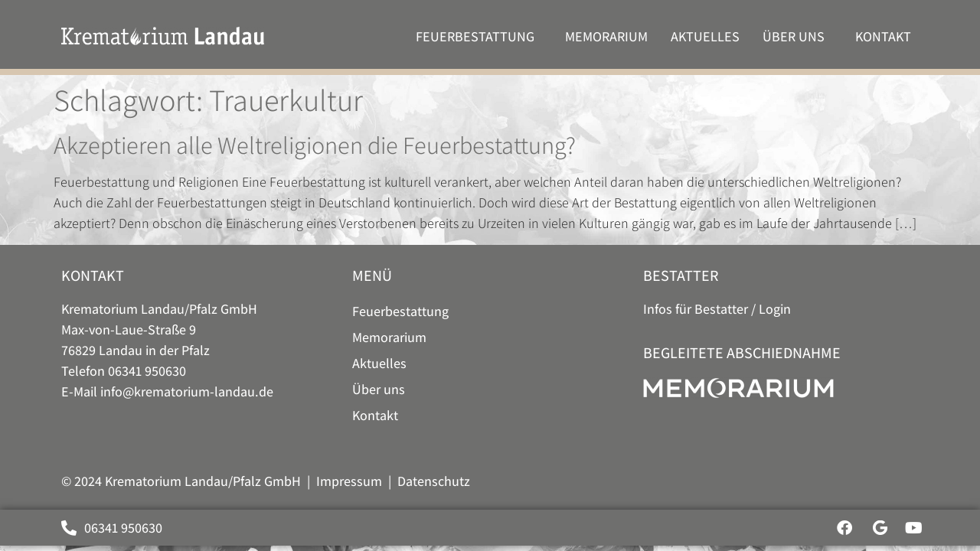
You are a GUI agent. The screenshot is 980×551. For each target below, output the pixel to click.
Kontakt (887, 36)
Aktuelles (705, 36)
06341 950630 (147, 371)
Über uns (797, 36)
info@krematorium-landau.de (187, 391)
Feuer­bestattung (479, 36)
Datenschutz (434, 481)
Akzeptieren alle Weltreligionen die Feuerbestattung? (315, 145)
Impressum (349, 481)
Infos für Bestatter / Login (717, 309)
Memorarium (606, 36)
